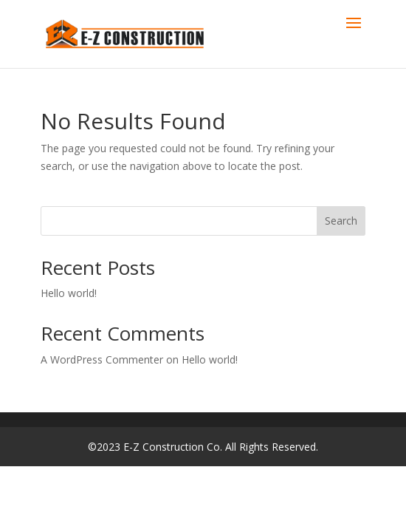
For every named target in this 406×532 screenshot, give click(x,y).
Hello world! (69, 293)
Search (341, 221)
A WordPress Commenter (102, 359)
